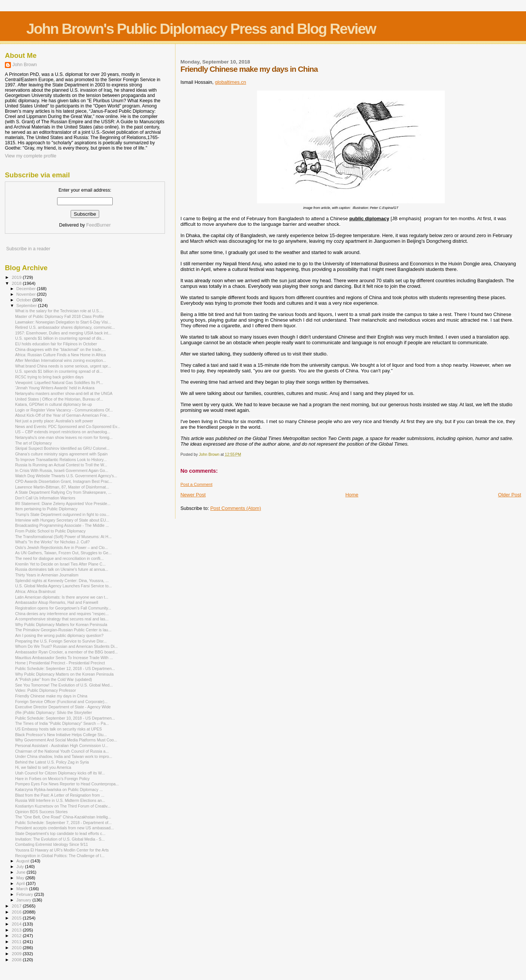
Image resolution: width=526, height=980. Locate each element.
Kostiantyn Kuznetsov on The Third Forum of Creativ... (63, 806)
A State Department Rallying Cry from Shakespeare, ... (63, 492)
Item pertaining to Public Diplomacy (46, 509)
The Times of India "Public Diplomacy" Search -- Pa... (62, 723)
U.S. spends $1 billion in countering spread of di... (59, 371)
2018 (17, 283)
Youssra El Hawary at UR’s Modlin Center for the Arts (62, 850)
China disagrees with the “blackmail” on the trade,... (60, 349)
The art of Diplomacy (33, 443)
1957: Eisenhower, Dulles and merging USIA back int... (63, 333)
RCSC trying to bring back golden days (49, 377)
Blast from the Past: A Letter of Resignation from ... (60, 795)
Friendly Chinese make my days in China (51, 696)
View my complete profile (31, 156)
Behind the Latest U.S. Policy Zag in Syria (52, 762)
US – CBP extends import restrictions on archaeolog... (63, 432)
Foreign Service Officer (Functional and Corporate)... (61, 702)
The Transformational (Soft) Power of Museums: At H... (63, 537)
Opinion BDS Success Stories (41, 812)
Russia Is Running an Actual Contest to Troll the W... (61, 465)
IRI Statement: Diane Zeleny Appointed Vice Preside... (63, 504)
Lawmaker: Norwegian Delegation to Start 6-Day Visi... (63, 322)
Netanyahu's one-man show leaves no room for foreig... (64, 437)
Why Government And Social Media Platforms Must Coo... (66, 740)
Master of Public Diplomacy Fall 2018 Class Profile (60, 316)
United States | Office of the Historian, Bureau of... (59, 399)
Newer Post (193, 495)
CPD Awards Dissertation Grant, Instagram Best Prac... (63, 481)
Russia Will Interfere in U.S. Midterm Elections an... (60, 800)
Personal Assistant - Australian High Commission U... (62, 746)
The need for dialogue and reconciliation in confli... (59, 558)
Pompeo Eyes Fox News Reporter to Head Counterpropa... (67, 784)
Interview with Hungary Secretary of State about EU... (62, 520)
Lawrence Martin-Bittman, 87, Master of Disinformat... (62, 487)
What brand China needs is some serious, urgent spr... (63, 366)
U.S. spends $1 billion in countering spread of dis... (60, 338)
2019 (17, 277)
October (25, 300)
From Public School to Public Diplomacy (50, 531)
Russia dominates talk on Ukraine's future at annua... (62, 569)
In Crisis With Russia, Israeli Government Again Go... (62, 470)
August (24, 861)
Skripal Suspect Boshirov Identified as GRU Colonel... (62, 448)
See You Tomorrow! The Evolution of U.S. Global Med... (64, 685)
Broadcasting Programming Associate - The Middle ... (62, 525)
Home (352, 495)
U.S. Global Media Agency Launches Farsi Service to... (63, 586)
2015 (17, 918)
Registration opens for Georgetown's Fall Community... (63, 608)
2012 (17, 935)
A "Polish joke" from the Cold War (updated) (54, 679)
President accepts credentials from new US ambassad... (64, 828)
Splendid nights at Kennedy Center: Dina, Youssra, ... (62, 581)
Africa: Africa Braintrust (35, 591)
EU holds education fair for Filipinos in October (56, 344)
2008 (17, 960)
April (21, 883)
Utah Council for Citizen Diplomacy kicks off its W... (60, 773)
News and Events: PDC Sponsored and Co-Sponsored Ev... (68, 426)
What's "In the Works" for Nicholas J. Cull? (52, 542)
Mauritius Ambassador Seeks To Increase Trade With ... (64, 658)
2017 (17, 906)
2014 (17, 924)
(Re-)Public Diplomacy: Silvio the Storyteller (54, 712)
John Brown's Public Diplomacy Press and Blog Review (201, 29)
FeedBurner (98, 225)
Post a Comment (196, 484)
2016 (17, 912)
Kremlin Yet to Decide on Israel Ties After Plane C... (60, 564)
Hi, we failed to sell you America (43, 767)
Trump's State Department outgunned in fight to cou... (62, 514)
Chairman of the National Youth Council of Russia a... (62, 751)
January (25, 900)
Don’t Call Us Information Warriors (45, 498)
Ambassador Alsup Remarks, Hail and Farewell (57, 602)
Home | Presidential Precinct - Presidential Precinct (60, 663)
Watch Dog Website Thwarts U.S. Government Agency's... (66, 476)
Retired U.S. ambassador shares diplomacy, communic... (65, 327)
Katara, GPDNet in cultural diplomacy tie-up (54, 404)
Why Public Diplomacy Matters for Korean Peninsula (61, 625)
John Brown (25, 65)
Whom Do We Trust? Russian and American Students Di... (66, 646)
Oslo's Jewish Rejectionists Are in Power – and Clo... (61, 547)
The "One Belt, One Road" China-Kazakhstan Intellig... (63, 817)
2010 (17, 947)
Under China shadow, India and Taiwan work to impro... (64, 756)
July (21, 867)
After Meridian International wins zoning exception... (60, 360)
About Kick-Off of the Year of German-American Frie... (63, 415)
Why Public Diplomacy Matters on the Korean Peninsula (64, 674)
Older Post (510, 495)
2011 (17, 941)
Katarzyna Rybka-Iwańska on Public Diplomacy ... (59, 789)
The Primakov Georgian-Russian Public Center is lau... (63, 630)
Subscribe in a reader (28, 249)
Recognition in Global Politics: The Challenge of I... (60, 856)
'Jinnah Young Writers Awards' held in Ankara (55, 388)
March (23, 889)
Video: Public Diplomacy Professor (45, 690)
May (21, 878)
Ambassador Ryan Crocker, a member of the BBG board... (66, 652)
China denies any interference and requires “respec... (62, 614)
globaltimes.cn (231, 82)
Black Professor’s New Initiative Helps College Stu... (61, 735)
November (27, 294)
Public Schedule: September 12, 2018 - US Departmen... (65, 668)
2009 (17, 954)
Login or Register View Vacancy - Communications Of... (64, 410)
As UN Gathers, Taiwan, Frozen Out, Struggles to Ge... (63, 553)
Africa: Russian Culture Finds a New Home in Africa (60, 355)
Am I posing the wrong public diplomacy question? (59, 635)
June (22, 872)
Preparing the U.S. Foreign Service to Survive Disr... (61, 641)
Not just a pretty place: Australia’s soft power (54, 421)
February (26, 894)
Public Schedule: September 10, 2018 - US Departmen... (65, 718)
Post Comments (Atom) (236, 508)
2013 (17, 930)
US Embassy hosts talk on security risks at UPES (58, 729)
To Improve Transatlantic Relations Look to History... (61, 460)
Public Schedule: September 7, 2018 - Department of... (63, 823)
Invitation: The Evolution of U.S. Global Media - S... (60, 839)
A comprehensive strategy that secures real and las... (62, 619)
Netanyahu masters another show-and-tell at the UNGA (64, 393)
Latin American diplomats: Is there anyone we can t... (62, 597)
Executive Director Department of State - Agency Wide (63, 707)
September (27, 305)
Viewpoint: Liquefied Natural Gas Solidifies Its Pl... (59, 383)
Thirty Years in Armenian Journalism (47, 575)
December (27, 289)
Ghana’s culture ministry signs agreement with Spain (61, 454)
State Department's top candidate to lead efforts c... (60, 833)
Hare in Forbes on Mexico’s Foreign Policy (52, 779)
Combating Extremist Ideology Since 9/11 (51, 844)
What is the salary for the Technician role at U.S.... (59, 311)
